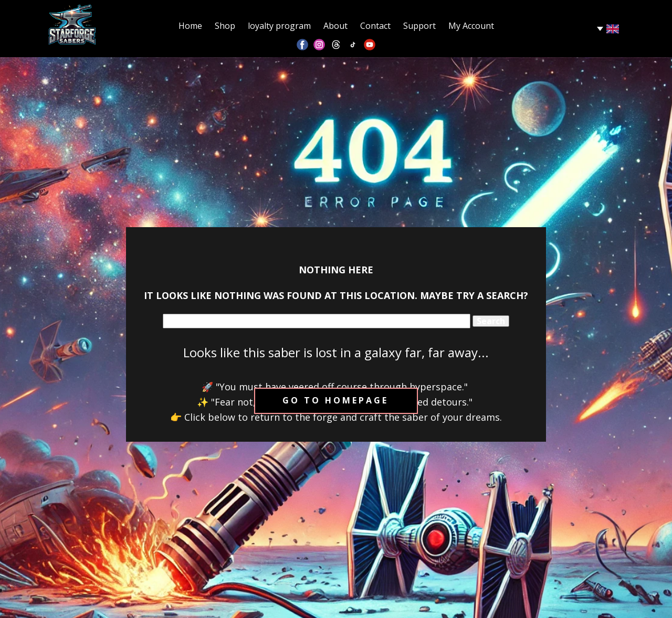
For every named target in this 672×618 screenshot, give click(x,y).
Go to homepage (335, 400)
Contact (375, 26)
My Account (471, 26)
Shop (225, 26)
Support (419, 26)
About (335, 26)
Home (190, 26)
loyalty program (279, 26)
